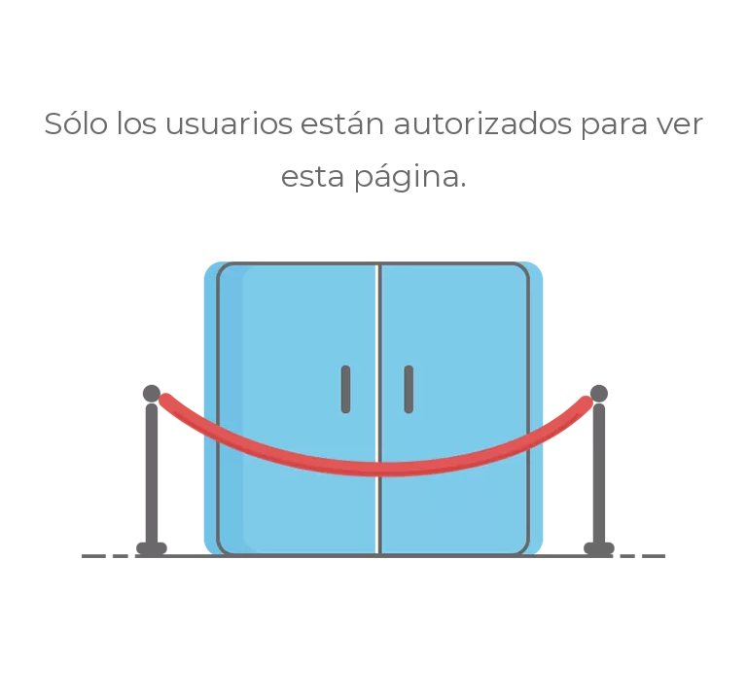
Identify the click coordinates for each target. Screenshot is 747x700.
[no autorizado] (373, 410)
